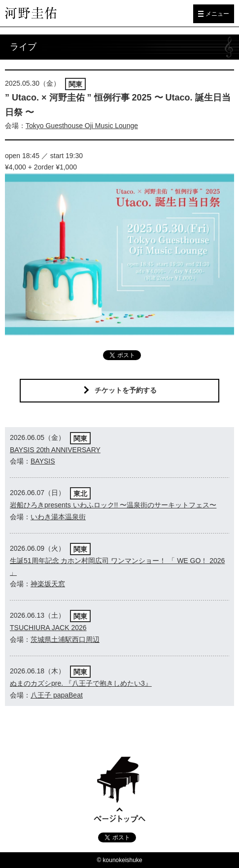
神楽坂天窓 (48, 584)
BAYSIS (43, 461)
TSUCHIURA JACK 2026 (48, 628)
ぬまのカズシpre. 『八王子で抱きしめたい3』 (81, 683)
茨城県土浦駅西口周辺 (65, 639)
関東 (75, 84)
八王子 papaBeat (57, 695)
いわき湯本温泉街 (58, 517)
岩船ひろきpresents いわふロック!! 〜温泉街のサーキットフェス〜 (113, 505)
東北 (80, 494)
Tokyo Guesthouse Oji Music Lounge (82, 126)
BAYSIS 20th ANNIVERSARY (55, 450)
